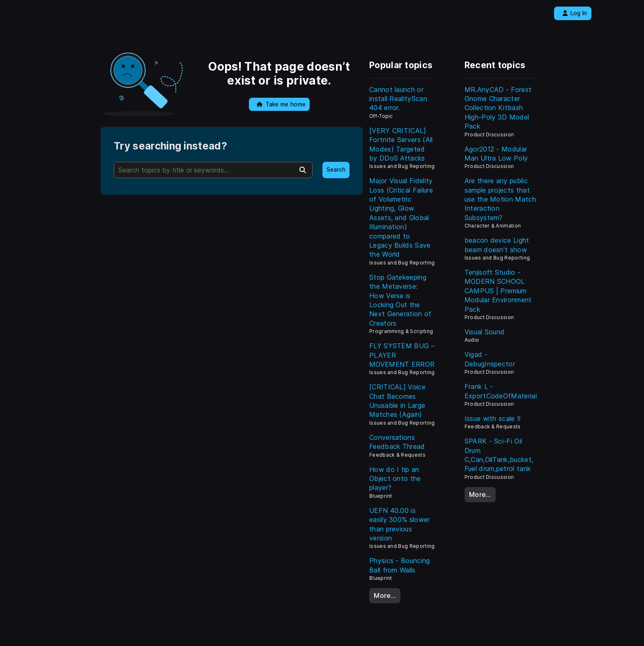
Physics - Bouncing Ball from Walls (400, 565)
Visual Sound (485, 332)
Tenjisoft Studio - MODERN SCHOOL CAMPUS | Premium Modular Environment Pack (498, 291)
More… (385, 595)
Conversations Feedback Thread (397, 442)
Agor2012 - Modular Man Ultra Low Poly (496, 154)
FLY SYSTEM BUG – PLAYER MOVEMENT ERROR (402, 355)
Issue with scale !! (493, 418)
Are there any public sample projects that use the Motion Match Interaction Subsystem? (500, 199)
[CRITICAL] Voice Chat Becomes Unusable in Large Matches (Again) (397, 401)
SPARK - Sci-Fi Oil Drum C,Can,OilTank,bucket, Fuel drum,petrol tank (499, 455)
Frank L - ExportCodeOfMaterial (501, 391)
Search (336, 170)
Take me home (281, 104)
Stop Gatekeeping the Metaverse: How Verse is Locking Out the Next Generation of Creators (400, 300)
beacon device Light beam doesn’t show (497, 245)
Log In (575, 13)
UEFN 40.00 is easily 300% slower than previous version (400, 524)
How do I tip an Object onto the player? (395, 479)
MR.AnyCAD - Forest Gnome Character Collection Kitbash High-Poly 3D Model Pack (498, 108)
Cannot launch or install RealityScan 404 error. (398, 99)
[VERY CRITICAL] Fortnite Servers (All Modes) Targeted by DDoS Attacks (401, 144)
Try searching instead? (170, 146)
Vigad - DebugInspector (490, 359)
